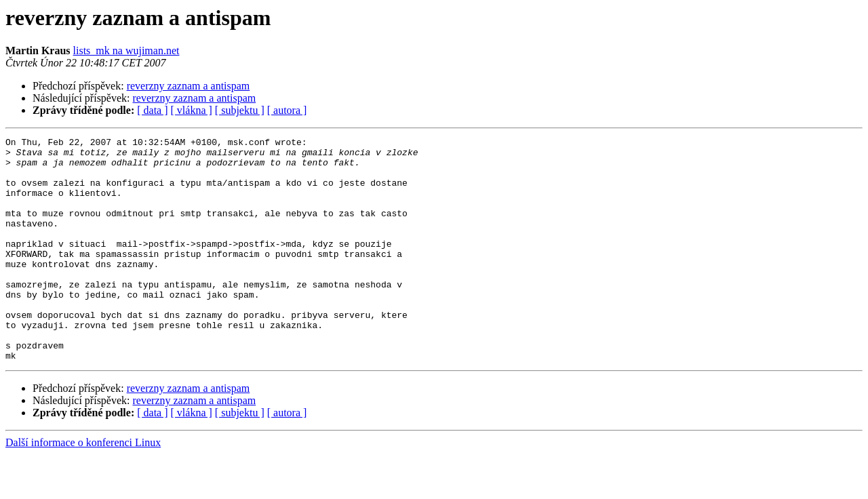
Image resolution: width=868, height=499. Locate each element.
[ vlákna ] (192, 110)
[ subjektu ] (240, 110)
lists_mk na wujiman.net (126, 51)
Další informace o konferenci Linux (83, 487)
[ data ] (152, 110)
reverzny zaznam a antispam (189, 86)
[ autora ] (287, 110)
